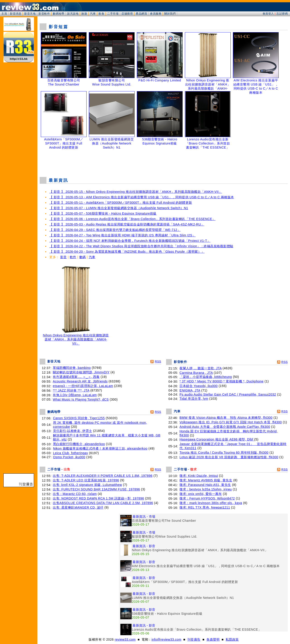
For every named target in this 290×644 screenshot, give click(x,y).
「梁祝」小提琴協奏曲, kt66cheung (206, 377)
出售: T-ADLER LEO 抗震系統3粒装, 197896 (86, 480)
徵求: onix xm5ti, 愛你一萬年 (201, 494)
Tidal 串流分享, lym (194, 399)
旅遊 (84, 14)
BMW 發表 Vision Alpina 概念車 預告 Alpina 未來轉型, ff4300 (226, 418)
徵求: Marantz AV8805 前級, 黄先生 (206, 480)
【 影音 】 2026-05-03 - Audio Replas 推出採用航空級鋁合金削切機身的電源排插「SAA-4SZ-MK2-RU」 (127, 224)
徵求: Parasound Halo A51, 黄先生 (205, 485)
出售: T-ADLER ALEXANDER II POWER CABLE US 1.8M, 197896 (103, 476)
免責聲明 (213, 639)
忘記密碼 (282, 14)
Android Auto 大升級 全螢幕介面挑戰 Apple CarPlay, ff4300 (225, 427)
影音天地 (30, 14)
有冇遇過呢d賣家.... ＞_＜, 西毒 (76, 377)
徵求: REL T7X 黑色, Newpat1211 (205, 507)
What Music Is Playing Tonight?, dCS (81, 399)
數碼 (83, 257)
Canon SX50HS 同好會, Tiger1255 (79, 418)
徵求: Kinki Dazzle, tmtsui (199, 476)
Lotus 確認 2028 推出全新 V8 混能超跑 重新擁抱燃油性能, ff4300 (229, 457)
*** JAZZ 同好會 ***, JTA (71, 390)
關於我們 (170, 14)
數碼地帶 (58, 14)
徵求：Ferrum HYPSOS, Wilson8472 (207, 498)
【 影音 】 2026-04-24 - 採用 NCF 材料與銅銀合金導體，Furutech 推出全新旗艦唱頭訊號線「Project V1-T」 (130, 241)
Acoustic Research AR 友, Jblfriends (80, 381)
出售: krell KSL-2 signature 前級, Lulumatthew (87, 485)
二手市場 (113, 14)
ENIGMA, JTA (190, 390)
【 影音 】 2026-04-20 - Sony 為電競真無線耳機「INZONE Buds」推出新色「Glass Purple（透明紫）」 (127, 252)
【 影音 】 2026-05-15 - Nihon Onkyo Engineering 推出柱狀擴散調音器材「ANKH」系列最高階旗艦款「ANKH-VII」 (136, 192)
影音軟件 (44, 14)
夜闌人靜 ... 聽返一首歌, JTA (201, 368)
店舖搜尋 (127, 14)
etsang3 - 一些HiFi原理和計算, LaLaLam (83, 386)
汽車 (93, 14)
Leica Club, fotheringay (71, 453)
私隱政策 (232, 639)
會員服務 (156, 14)
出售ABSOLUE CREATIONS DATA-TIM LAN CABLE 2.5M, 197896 (103, 503)
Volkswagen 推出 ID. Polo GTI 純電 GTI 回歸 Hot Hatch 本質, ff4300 (231, 422)
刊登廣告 (194, 639)
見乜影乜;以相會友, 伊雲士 (73, 431)
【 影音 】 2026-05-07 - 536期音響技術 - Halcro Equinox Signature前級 (103, 213)
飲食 (101, 14)
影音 (64, 257)
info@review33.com (167, 639)
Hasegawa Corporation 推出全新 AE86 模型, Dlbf (217, 439)
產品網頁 (141, 14)
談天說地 (73, 14)
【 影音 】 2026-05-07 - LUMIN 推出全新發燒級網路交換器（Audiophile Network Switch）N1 (119, 208)
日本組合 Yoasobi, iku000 (198, 386)
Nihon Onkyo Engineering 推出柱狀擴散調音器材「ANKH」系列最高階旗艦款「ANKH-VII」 (76, 338)
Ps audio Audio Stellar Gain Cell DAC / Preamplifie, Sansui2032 (228, 394)
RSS (158, 361)
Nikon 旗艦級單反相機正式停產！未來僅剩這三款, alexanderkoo (100, 448)
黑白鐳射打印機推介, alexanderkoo (79, 444)
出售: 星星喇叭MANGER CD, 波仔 (78, 507)
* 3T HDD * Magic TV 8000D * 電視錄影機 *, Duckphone (221, 381)
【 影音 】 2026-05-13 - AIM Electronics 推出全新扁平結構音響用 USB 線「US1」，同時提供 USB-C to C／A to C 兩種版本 (142, 197)
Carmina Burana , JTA (196, 373)
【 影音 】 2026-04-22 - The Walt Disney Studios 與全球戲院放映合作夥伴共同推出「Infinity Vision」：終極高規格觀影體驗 (141, 246)
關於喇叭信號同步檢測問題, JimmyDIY (81, 372)
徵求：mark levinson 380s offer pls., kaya (211, 503)
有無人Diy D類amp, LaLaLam (75, 395)
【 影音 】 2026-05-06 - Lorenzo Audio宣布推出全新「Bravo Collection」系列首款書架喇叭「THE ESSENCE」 (132, 219)
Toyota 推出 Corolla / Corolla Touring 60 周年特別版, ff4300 (224, 453)
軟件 (73, 257)
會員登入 (268, 14)
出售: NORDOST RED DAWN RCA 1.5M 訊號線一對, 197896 (98, 498)
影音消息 (16, 14)
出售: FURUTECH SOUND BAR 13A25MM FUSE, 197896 (96, 489)
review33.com (125, 639)
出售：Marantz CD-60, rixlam (75, 494)
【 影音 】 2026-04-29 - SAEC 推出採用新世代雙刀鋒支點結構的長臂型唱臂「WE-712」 (115, 230)
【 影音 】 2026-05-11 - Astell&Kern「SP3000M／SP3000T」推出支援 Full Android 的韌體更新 (121, 203)
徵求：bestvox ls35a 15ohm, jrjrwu (206, 489)
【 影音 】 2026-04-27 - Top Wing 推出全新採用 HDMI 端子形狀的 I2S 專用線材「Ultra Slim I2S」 (122, 235)
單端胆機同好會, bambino (72, 368)
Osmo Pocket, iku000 (69, 457)
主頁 (4, 14)
